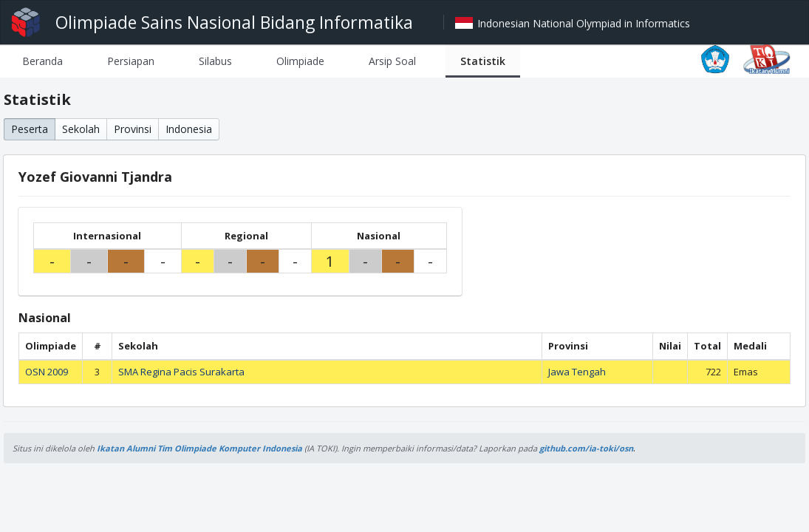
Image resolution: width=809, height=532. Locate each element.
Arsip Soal (392, 61)
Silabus (215, 61)
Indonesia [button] (189, 129)
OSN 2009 (47, 372)
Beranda (42, 61)
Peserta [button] (30, 129)
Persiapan (131, 61)
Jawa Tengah (577, 372)
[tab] (42, 61)
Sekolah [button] (81, 129)
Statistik (483, 61)
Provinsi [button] (133, 129)
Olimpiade (300, 61)
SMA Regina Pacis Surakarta (181, 372)
